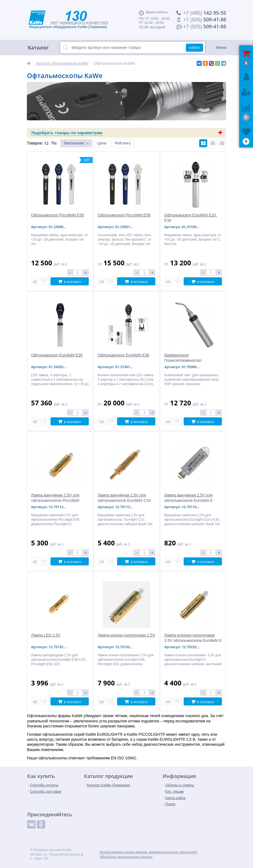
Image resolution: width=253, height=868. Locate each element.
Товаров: (35, 143)
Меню (221, 48)
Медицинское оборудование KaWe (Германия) (74, 20)
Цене (102, 143)
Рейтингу (123, 143)
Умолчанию (74, 143)
